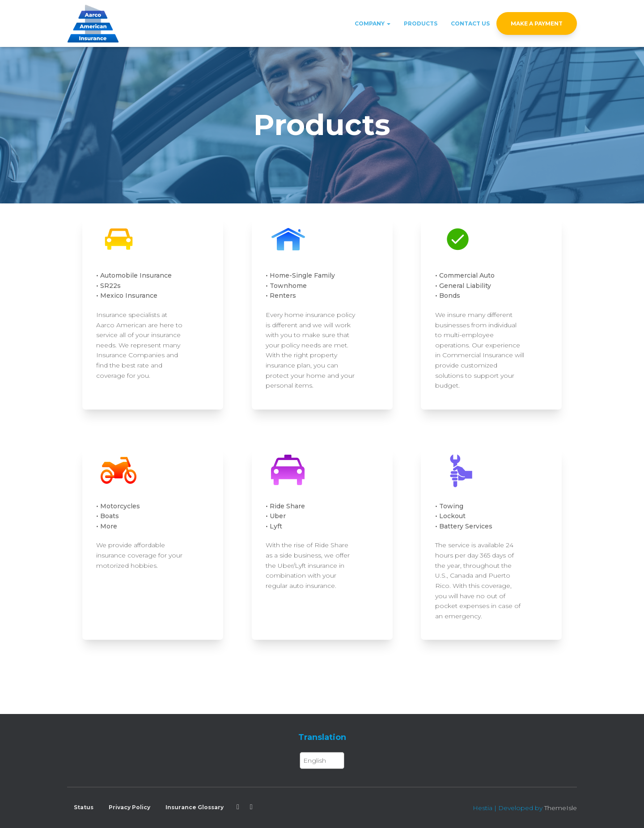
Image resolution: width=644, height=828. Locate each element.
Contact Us (470, 23)
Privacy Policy (129, 807)
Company (373, 23)
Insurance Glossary (195, 807)
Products (421, 23)
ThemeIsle (561, 808)
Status (84, 807)
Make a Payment (537, 23)
